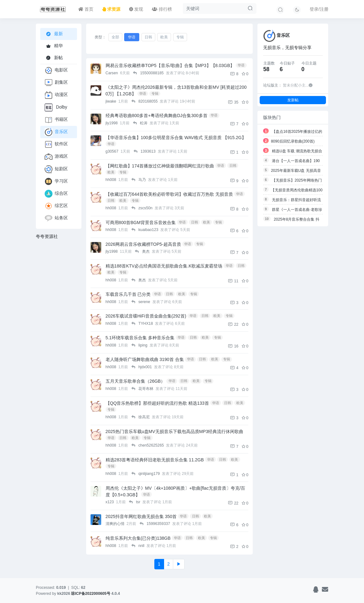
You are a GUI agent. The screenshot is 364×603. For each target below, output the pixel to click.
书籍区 (56, 120)
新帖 (54, 58)
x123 (110, 502)
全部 (115, 37)
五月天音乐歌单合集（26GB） (135, 381)
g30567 (113, 151)
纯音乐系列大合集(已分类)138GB (138, 538)
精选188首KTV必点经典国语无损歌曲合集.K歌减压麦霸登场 (164, 266)
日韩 (148, 37)
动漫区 (56, 95)
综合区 (56, 194)
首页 (86, 9)
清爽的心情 (116, 524)
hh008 (111, 180)
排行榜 (162, 9)
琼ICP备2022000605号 (91, 594)
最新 (55, 34)
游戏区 (56, 157)
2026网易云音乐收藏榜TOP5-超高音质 (143, 244)
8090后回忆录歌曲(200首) (293, 141)
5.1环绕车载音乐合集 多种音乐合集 (140, 338)
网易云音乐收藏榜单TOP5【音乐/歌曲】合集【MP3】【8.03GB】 (170, 65)
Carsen (112, 73)
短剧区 (56, 169)
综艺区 (56, 206)
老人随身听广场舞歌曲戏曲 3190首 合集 (145, 359)
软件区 (56, 144)
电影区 (56, 70)
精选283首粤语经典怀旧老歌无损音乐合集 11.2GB (155, 460)
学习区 (56, 181)
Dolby (56, 107)
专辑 (180, 37)
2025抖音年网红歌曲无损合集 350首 (141, 516)
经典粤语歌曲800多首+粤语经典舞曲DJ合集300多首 (157, 116)
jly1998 (112, 123)
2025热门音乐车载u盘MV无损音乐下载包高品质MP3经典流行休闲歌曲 (175, 431)
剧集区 (56, 83)
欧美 (164, 37)
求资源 (111, 9)
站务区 (56, 218)
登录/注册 (319, 9)
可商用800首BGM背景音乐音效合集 (141, 223)
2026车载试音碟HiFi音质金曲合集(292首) (146, 316)
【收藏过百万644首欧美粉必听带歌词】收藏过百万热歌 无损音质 (169, 194)
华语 (132, 37)
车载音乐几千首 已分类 (128, 294)
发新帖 (293, 100)
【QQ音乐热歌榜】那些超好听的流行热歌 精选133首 (157, 403)
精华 (54, 46)
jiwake (111, 101)
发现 (136, 9)
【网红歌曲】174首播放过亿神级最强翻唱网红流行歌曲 (160, 166)
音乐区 (56, 132)
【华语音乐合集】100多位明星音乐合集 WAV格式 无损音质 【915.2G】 (176, 138)
